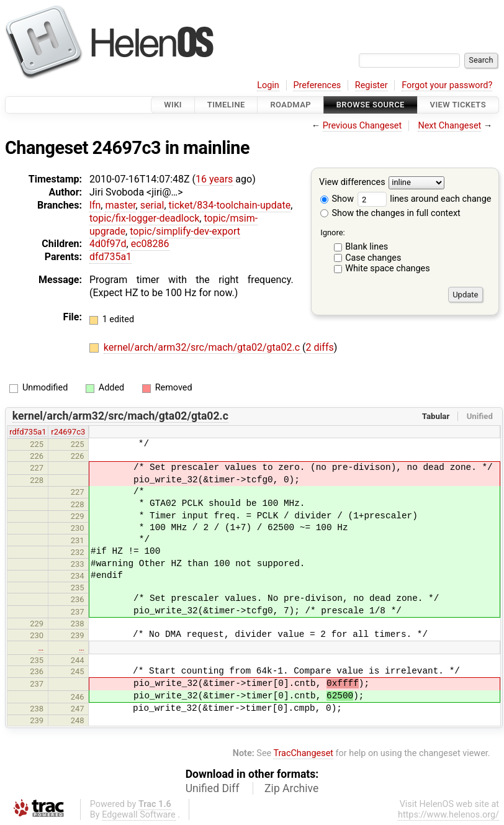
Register (371, 85)
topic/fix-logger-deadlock (144, 218)
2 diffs (319, 347)
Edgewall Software (139, 815)
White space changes (388, 268)
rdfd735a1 (28, 432)
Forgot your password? (447, 85)
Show (337, 199)
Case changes (373, 258)
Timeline (226, 105)
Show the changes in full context (390, 213)
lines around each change (425, 199)
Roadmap (290, 105)
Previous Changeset (362, 126)
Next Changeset (449, 126)
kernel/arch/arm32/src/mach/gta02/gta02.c (203, 347)
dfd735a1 (110, 257)
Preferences (317, 85)
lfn (95, 205)
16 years (214, 179)
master (120, 205)
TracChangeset (303, 753)
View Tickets (458, 105)
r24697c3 (68, 432)
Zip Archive (291, 788)
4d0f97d (108, 244)
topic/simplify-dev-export (185, 231)
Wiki (173, 105)
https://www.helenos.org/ (448, 815)
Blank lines (367, 247)
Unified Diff (213, 788)
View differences (352, 183)
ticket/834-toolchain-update (230, 205)
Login (268, 85)
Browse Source (371, 105)
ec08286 (150, 244)
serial (152, 205)
